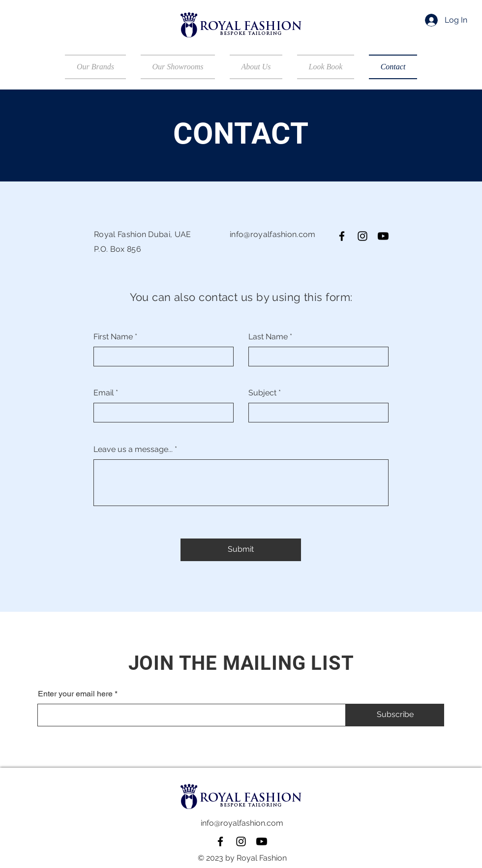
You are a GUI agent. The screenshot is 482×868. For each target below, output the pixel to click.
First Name (113, 337)
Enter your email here (75, 694)
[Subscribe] (395, 715)
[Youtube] (383, 236)
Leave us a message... (133, 449)
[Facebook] (342, 236)
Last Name (268, 337)
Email (104, 393)
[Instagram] (362, 236)
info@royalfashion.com (273, 234)
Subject (262, 393)
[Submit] (241, 550)
